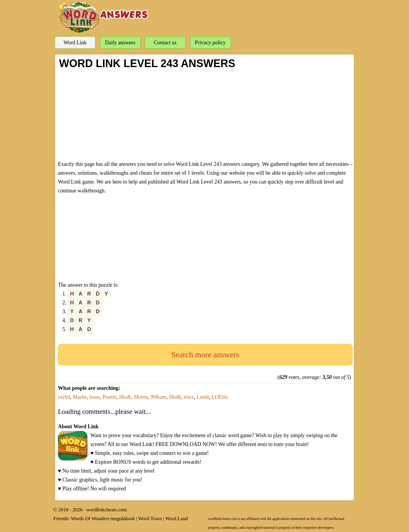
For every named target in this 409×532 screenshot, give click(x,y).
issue (95, 397)
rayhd (64, 397)
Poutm (109, 397)
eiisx (189, 397)
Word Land (177, 519)
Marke (80, 397)
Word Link (75, 43)
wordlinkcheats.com (107, 510)
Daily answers (120, 43)
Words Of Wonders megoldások (103, 519)
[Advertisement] (205, 114)
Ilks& (125, 397)
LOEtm (220, 397)
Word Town (150, 519)
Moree (141, 397)
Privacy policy (210, 43)
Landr (203, 397)
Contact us (165, 43)
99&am (158, 397)
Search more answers (205, 355)
